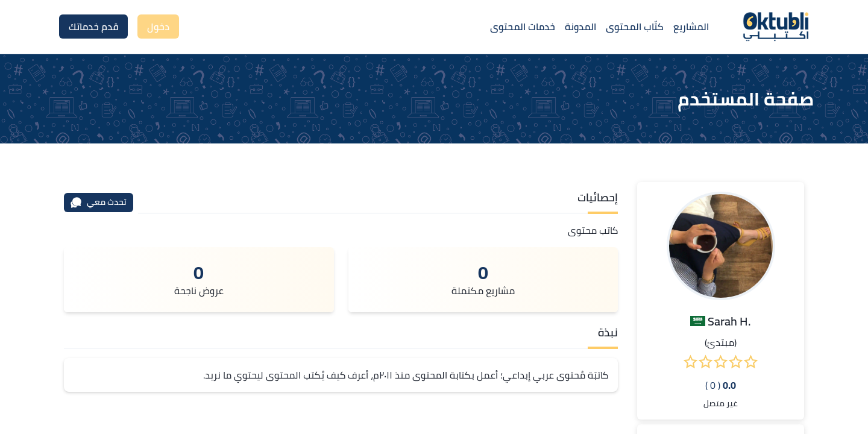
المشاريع (691, 27)
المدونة (580, 27)
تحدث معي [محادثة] (98, 202)
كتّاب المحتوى (635, 27)
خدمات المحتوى (523, 27)
